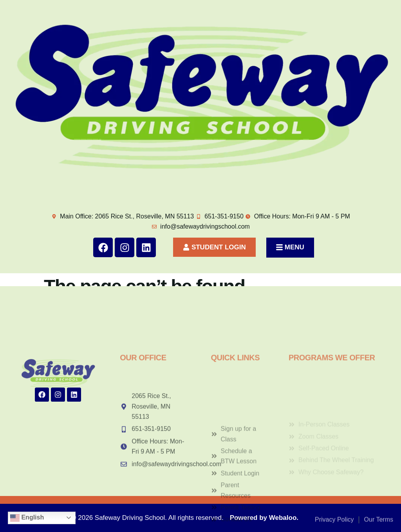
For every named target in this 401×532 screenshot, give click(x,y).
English (27, 518)
